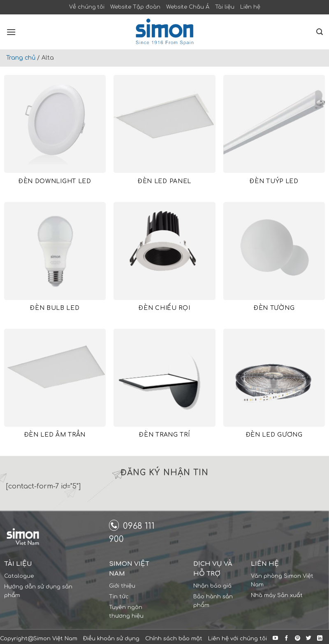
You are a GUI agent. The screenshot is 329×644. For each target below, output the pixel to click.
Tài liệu (225, 7)
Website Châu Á (188, 7)
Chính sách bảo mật (174, 639)
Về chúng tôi (87, 7)
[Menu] (11, 32)
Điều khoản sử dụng (111, 639)
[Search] (320, 32)
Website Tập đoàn (135, 7)
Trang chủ (21, 58)
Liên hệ (250, 7)
